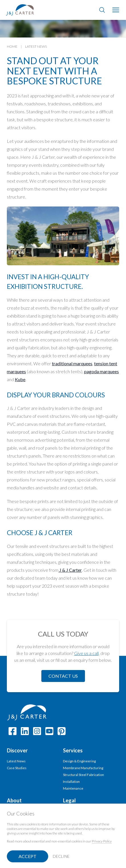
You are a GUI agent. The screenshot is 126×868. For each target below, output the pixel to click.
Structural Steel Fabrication (84, 775)
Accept (28, 856)
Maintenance (73, 788)
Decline (61, 856)
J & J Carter (70, 570)
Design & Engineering (79, 761)
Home (12, 46)
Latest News (36, 46)
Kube (20, 379)
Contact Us (63, 676)
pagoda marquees (101, 371)
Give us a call (86, 653)
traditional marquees (72, 363)
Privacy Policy (102, 841)
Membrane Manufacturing (83, 768)
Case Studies (17, 768)
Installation (71, 782)
